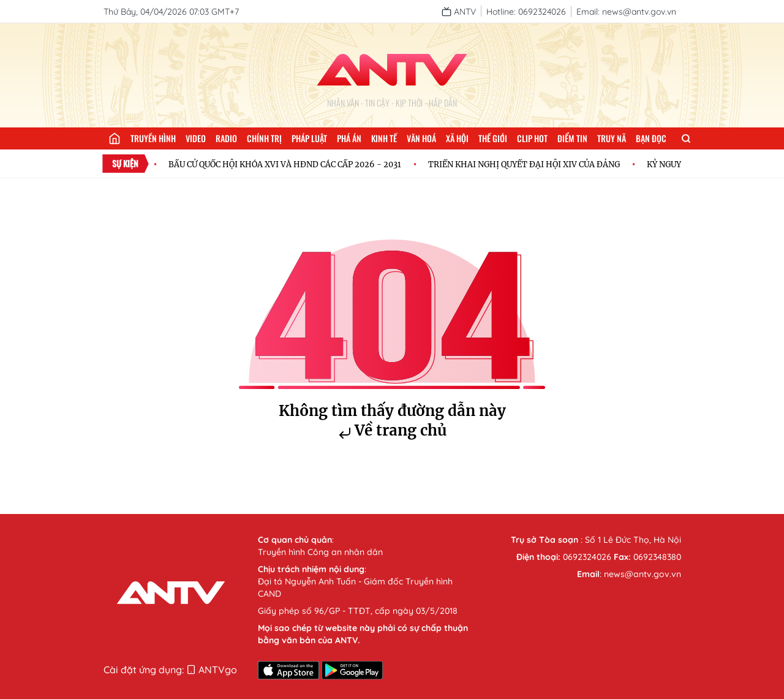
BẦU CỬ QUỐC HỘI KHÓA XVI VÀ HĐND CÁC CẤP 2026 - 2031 (287, 164)
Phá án (349, 138)
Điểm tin (572, 138)
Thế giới (493, 138)
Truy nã (612, 138)
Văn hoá (421, 138)
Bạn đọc (651, 138)
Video (196, 138)
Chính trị (264, 138)
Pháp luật (309, 138)
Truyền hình (153, 138)
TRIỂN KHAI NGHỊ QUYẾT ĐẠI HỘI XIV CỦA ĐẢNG (526, 164)
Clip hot (532, 138)
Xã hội (457, 138)
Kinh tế (384, 138)
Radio (226, 138)
